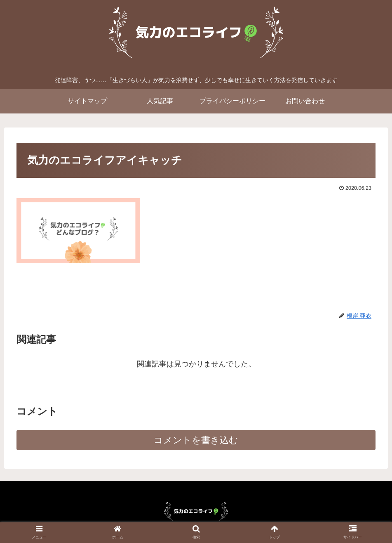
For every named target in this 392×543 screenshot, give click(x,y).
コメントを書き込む (196, 440)
